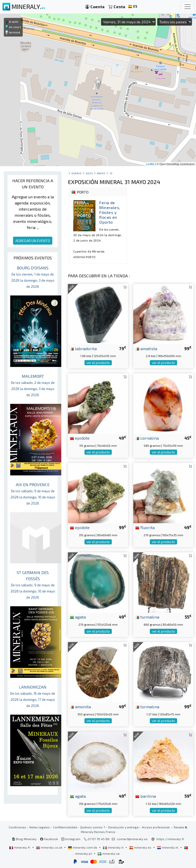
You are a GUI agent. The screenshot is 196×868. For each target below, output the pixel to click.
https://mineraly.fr (170, 839)
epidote (80, 438)
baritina (146, 796)
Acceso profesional (156, 827)
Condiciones (17, 827)
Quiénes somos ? (93, 827)
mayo (101, 173)
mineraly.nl (168, 847)
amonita (80, 706)
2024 (89, 173)
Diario (76, 173)
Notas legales (40, 827)
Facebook (49, 839)
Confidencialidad (65, 827)
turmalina (147, 617)
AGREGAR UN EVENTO (33, 241)
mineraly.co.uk (50, 847)
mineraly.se (109, 853)
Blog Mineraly (24, 839)
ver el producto (98, 363)
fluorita (145, 527)
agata (78, 617)
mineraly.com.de (83, 847)
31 (111, 173)
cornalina (147, 438)
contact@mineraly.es (132, 839)
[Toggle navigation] (188, 7)
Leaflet (150, 164)
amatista (146, 348)
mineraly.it (114, 847)
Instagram (71, 839)
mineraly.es (141, 847)
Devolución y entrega (123, 827)
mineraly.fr (20, 847)
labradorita (83, 348)
